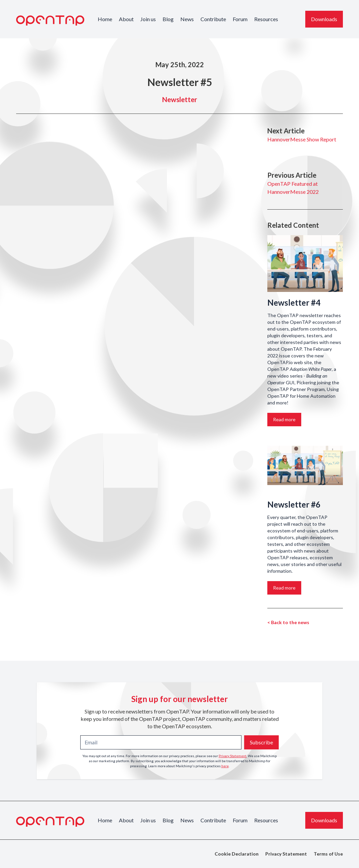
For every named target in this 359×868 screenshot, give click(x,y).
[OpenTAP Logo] (50, 20)
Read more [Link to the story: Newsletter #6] (284, 588)
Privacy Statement (233, 756)
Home (105, 19)
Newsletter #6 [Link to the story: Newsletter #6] (294, 504)
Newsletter (180, 99)
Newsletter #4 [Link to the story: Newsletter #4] (294, 302)
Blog (168, 19)
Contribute (213, 19)
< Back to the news (288, 622)
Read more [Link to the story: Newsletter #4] (284, 419)
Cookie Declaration (237, 854)
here (225, 766)
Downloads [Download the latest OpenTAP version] (324, 19)
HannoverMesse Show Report (302, 139)
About (126, 19)
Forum (240, 19)
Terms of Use (328, 854)
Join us (148, 19)
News (187, 19)
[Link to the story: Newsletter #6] (305, 465)
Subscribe (261, 742)
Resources (266, 19)
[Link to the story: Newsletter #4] (305, 264)
